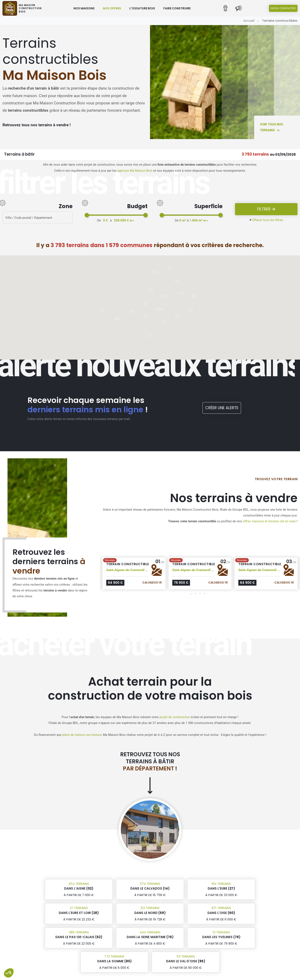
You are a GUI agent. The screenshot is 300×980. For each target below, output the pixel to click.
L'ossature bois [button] (142, 8)
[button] (225, 8)
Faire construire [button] (177, 8)
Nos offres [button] (112, 8)
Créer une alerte (222, 408)
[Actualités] (238, 8)
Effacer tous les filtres (266, 220)
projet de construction (175, 717)
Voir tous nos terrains (271, 128)
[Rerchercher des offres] (37, 217)
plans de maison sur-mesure (82, 735)
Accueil (249, 21)
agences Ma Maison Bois (135, 171)
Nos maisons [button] (84, 8)
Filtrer (266, 209)
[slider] (87, 215)
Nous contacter (283, 8)
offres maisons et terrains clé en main (269, 521)
